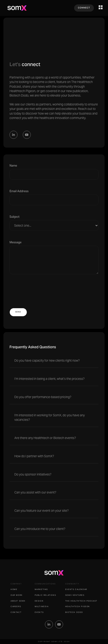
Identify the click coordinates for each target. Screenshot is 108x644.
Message (15, 242)
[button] (101, 7)
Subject (14, 217)
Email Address (19, 191)
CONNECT (84, 8)
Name (13, 166)
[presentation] (43, 289)
